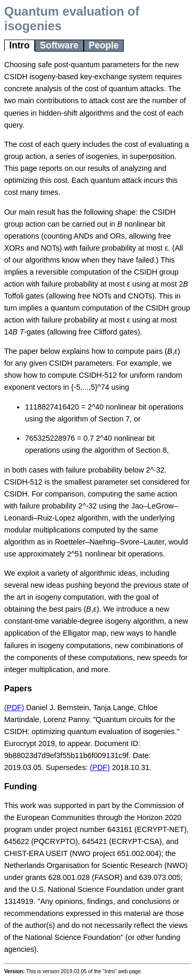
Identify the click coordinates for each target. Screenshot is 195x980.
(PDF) (14, 708)
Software (59, 45)
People (103, 45)
